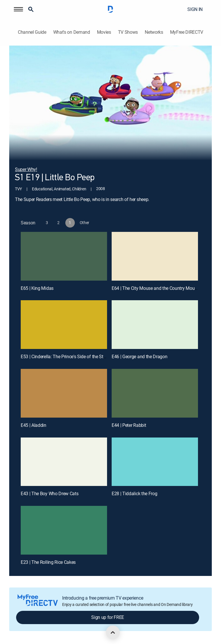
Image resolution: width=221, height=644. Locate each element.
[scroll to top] (113, 632)
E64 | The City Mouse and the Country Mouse (155, 288)
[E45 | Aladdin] (64, 393)
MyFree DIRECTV (187, 32)
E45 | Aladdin (34, 425)
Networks (154, 32)
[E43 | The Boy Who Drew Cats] (64, 462)
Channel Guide (32, 32)
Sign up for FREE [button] (108, 617)
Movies (104, 32)
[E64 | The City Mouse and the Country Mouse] (155, 256)
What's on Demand (72, 32)
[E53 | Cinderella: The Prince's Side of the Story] (64, 325)
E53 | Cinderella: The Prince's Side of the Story (65, 356)
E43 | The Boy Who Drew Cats (49, 493)
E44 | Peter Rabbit (129, 425)
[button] (18, 9)
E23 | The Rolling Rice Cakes (48, 562)
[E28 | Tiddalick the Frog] (155, 462)
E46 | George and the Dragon (139, 356)
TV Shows (128, 32)
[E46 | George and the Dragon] (155, 325)
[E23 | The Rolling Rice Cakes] (64, 530)
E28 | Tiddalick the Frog (134, 493)
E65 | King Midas (37, 288)
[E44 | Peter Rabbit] (155, 393)
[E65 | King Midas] (64, 256)
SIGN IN (195, 9)
